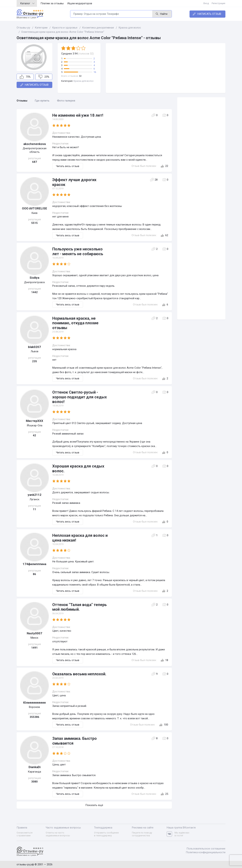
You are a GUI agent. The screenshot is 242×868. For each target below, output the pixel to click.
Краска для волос (84, 81)
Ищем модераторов (80, 3)
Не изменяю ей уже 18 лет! (78, 115)
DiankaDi (35, 767)
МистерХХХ (35, 421)
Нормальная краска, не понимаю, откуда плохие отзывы (75, 323)
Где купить (42, 101)
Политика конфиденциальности (206, 852)
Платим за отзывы (52, 3)
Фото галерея (66, 101)
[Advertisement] (166, 68)
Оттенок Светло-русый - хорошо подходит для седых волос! (80, 397)
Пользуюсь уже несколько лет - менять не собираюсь (78, 251)
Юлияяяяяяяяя (34, 703)
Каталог (27, 3)
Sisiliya (34, 278)
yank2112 (35, 495)
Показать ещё (94, 805)
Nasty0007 (34, 633)
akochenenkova (35, 144)
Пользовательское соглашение (206, 848)
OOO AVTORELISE (35, 208)
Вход (206, 3)
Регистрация (219, 3)
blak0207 (34, 347)
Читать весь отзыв (68, 166)
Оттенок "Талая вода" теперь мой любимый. (80, 607)
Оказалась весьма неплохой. (79, 674)
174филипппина (34, 564)
